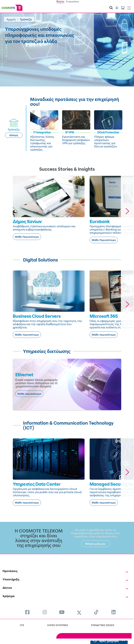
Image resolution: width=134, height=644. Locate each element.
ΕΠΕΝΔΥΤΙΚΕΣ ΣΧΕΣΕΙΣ (103, 625)
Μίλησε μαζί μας (95, 544)
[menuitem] (27, 612)
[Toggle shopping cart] (123, 8)
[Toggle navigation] (129, 7)
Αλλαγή (14, 135)
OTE (22, 625)
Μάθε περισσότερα (27, 335)
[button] (127, 211)
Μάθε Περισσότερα (27, 237)
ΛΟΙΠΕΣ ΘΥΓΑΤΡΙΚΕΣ (58, 625)
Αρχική (11, 19)
